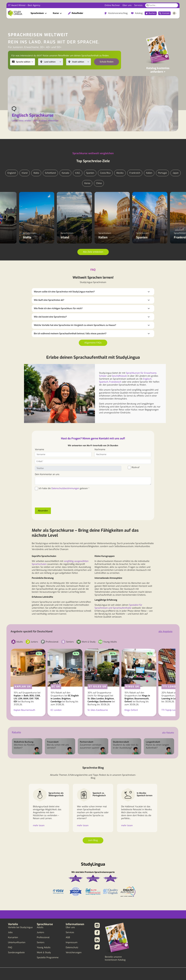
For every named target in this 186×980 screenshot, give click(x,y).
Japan (176, 173)
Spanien (90, 173)
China (99, 183)
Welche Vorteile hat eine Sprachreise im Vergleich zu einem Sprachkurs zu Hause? (75, 325)
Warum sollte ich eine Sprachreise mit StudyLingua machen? (64, 292)
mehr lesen (39, 825)
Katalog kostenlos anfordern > (158, 70)
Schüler (103, 376)
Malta (36, 173)
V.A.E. (78, 173)
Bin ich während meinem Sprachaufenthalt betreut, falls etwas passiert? (70, 334)
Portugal (162, 173)
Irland (25, 173)
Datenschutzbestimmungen (65, 488)
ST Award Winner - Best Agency (24, 5)
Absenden (43, 511)
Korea (87, 183)
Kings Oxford (131, 710)
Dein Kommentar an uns (47, 474)
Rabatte (16, 732)
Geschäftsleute (119, 376)
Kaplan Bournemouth (24, 710)
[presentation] (55, 500)
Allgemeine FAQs (93, 343)
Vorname (39, 449)
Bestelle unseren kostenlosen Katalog (115, 958)
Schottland (50, 173)
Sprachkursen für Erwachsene (141, 373)
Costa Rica (105, 173)
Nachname (100, 449)
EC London (56, 710)
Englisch (147, 379)
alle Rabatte (168, 733)
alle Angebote (165, 631)
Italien (149, 173)
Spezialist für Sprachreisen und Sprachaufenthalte (118, 606)
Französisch (115, 382)
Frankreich (135, 173)
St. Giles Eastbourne (98, 710)
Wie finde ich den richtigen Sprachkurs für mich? (58, 308)
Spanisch (104, 382)
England (12, 173)
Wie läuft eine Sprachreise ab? (49, 300)
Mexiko (120, 173)
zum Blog (93, 840)
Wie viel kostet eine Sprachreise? (50, 317)
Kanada (65, 173)
